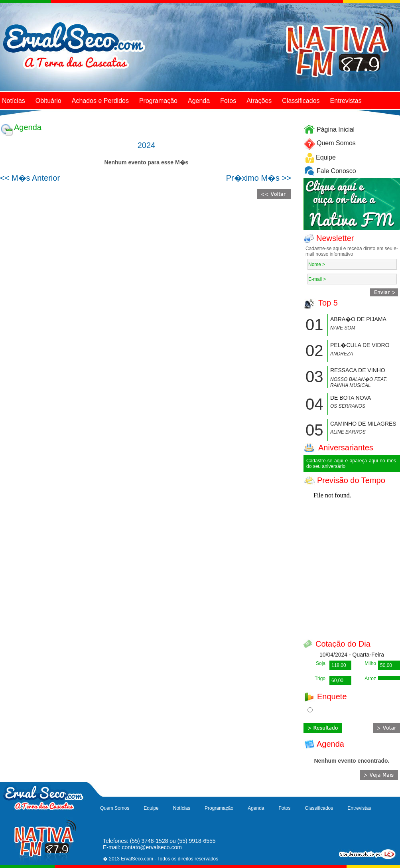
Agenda (199, 101)
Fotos (228, 101)
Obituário (48, 101)
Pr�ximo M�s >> (259, 178)
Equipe (326, 157)
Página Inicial (336, 129)
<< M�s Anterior (30, 178)
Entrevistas (346, 101)
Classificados (301, 101)
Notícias (14, 101)
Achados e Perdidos (100, 101)
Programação (158, 101)
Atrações (259, 101)
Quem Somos (336, 143)
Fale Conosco (336, 171)
